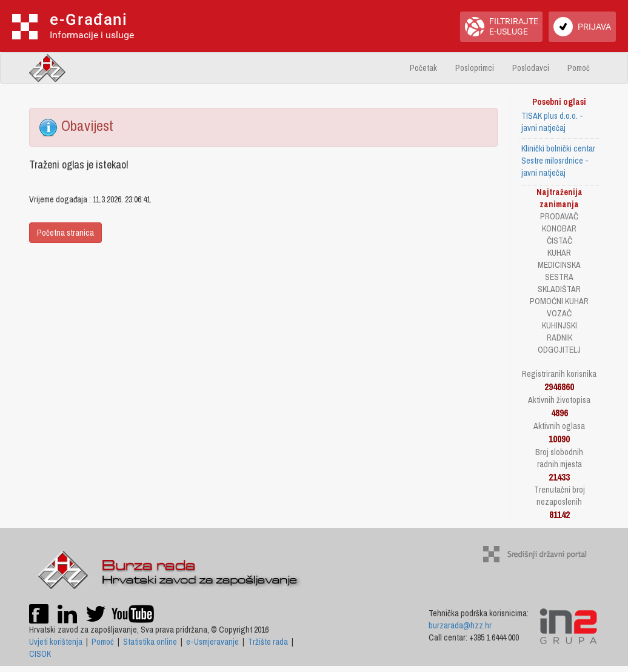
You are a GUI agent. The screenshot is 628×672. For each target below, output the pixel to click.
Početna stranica (65, 233)
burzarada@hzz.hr (460, 625)
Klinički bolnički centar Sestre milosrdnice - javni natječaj (558, 161)
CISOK (40, 654)
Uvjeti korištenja (56, 642)
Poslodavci (531, 68)
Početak (423, 68)
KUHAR (559, 253)
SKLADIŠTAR (559, 289)
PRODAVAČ (559, 216)
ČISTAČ (560, 241)
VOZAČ (559, 313)
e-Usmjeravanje (212, 642)
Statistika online (150, 642)
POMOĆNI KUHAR (559, 301)
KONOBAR (559, 228)
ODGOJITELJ (559, 350)
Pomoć (579, 68)
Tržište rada (268, 642)
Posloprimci (475, 68)
